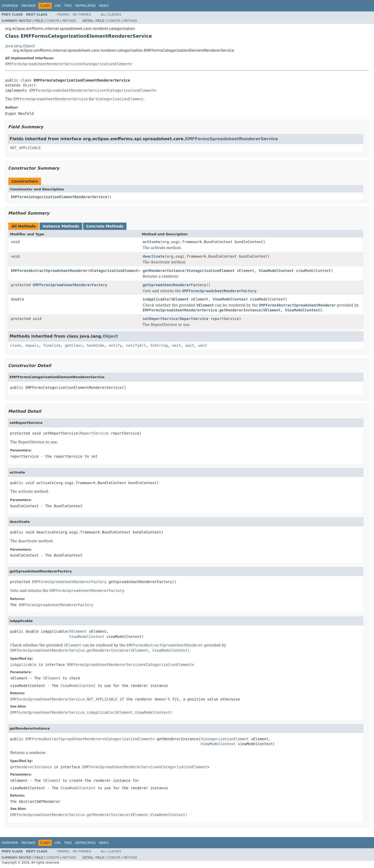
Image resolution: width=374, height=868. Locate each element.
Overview (10, 6)
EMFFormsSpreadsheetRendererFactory (70, 285)
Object (29, 85)
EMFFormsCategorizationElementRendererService (59, 197)
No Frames (82, 15)
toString (159, 345)
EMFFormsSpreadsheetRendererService (42, 64)
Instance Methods (61, 226)
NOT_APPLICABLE (25, 148)
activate (151, 242)
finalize (52, 345)
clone (16, 345)
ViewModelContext (276, 271)
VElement (180, 299)
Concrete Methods (105, 226)
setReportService (160, 319)
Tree (68, 6)
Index (104, 6)
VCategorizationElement (106, 64)
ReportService (194, 319)
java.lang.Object (20, 46)
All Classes (111, 15)
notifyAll (136, 345)
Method (69, 21)
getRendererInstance (163, 271)
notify (115, 345)
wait (177, 345)
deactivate (153, 256)
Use (58, 6)
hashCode (95, 345)
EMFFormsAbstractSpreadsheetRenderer (49, 271)
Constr (53, 21)
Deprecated (85, 6)
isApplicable (156, 299)
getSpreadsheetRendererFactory (174, 285)
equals (32, 345)
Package (28, 6)
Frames (64, 15)
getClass (74, 345)
